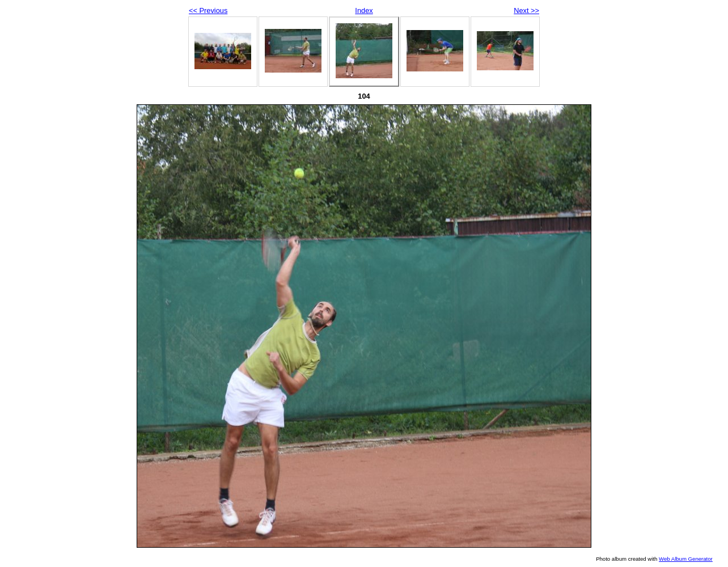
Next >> (526, 10)
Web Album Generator (686, 559)
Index (364, 10)
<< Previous (208, 10)
